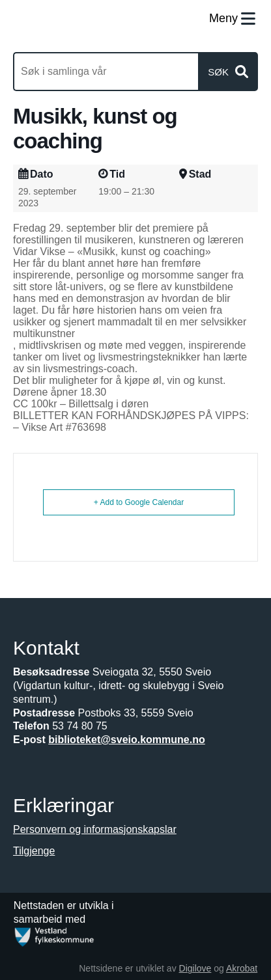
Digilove (195, 968)
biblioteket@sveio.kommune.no (127, 740)
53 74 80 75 (80, 726)
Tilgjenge (34, 851)
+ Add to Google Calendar (139, 502)
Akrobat (242, 968)
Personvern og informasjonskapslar (95, 829)
